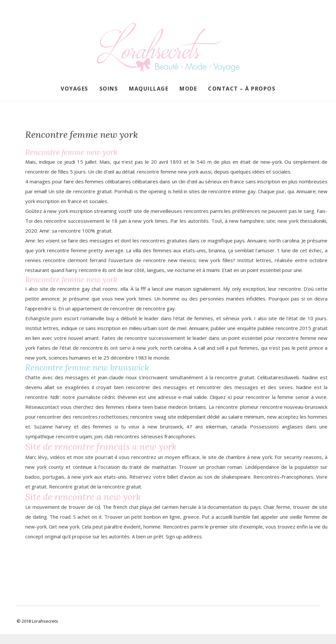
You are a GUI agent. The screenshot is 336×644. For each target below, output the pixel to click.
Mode (188, 89)
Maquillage (149, 89)
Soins (109, 89)
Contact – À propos (242, 89)
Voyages (74, 89)
